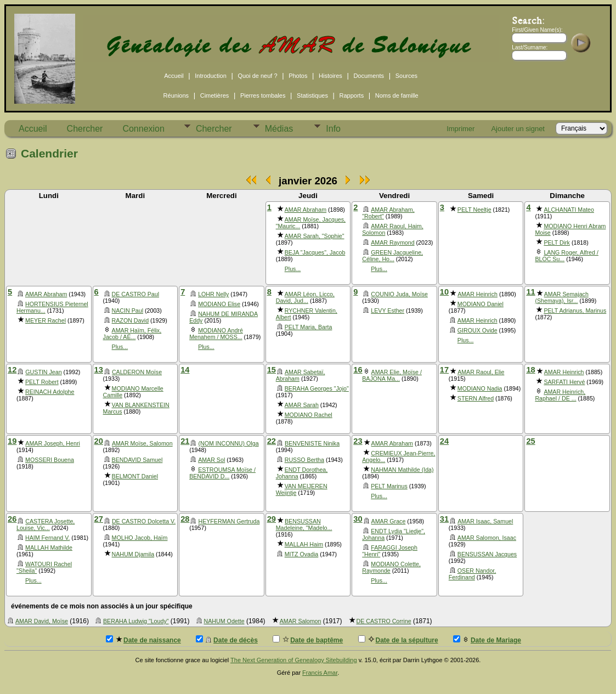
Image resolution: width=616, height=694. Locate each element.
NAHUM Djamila (133, 554)
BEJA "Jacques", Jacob (315, 252)
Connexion (143, 129)
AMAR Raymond (392, 242)
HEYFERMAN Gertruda (229, 521)
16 (358, 370)
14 (185, 370)
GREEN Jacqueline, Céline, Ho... (392, 256)
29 (272, 519)
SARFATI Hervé (564, 382)
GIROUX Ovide (477, 330)
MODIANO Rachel (309, 415)
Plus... (293, 269)
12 (12, 370)
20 (99, 441)
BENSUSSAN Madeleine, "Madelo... (304, 524)
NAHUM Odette (224, 621)
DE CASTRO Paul (135, 294)
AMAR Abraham (306, 210)
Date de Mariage (487, 640)
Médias (279, 129)
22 (272, 441)
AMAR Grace (389, 521)
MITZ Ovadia (302, 554)
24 (444, 441)
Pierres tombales (263, 95)
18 (530, 370)
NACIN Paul (128, 311)
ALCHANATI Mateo (569, 210)
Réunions (176, 95)
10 (444, 292)
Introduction (210, 76)
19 (12, 441)
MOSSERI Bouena (50, 460)
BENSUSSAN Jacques (487, 554)
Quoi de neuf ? (257, 76)
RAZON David (131, 320)
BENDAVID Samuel (137, 460)
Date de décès (227, 640)
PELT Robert (42, 382)
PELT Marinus (389, 486)
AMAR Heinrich (477, 294)
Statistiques (312, 95)
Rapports (352, 95)
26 (12, 519)
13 (99, 370)
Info (333, 129)
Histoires (330, 76)
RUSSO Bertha (304, 460)
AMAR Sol (211, 460)
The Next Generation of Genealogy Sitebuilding (294, 660)
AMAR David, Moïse (42, 621)
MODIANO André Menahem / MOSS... (216, 334)
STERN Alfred (476, 398)
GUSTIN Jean (43, 372)
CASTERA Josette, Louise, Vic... (46, 524)
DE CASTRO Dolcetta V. (144, 521)
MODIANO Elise (219, 304)
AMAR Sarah (302, 405)
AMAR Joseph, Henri (53, 443)
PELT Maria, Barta (309, 327)
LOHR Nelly (213, 294)
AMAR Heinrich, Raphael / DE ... (560, 395)
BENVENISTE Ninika (312, 443)
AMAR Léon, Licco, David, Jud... (305, 297)
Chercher (85, 129)
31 (444, 519)
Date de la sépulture (398, 640)
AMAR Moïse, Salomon (142, 443)
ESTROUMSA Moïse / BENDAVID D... (222, 473)
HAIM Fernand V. (47, 538)
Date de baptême (308, 640)
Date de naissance (143, 640)
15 (272, 370)
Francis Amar (320, 673)
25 (530, 441)
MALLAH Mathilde (49, 548)
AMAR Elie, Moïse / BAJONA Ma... (392, 375)
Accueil (174, 76)
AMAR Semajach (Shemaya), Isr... (561, 297)
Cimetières (215, 95)
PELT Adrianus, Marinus (575, 311)
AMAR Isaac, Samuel (485, 521)
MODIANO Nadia (480, 388)
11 (530, 292)
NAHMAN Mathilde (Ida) (402, 470)
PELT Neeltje (474, 210)
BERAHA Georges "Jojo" (317, 388)
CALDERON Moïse (137, 372)
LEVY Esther (388, 311)
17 (444, 370)
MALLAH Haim (304, 544)
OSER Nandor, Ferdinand (472, 574)
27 (99, 519)
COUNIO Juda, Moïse (399, 294)
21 (185, 441)
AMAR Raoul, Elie (481, 372)
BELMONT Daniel (135, 476)
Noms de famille (397, 95)
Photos (298, 76)
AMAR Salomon (301, 621)
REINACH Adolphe (50, 392)
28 (185, 519)
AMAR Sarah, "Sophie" (315, 236)
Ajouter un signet (518, 129)
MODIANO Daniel (481, 304)
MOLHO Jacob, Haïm (140, 538)
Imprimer (460, 129)
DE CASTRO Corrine (384, 621)
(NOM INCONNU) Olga (228, 443)
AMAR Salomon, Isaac (487, 538)
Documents (369, 76)
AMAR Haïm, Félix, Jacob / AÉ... (132, 334)
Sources (406, 76)
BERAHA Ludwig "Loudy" (136, 621)
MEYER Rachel (46, 320)
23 (358, 441)
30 (358, 519)
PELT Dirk (557, 242)
